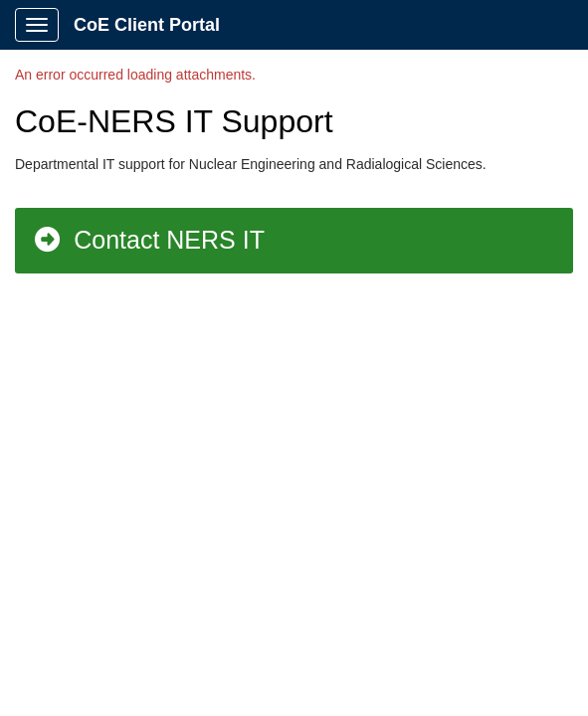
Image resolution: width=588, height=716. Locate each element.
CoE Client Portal (147, 25)
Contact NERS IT (148, 240)
